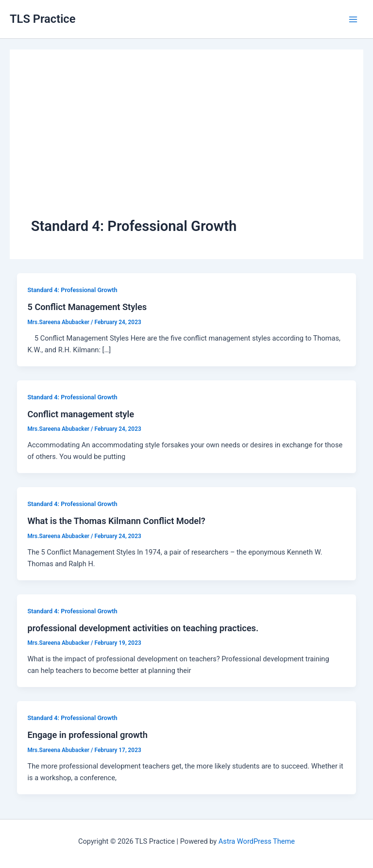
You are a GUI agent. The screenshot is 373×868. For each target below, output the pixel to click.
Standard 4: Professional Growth (72, 290)
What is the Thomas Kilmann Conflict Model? (116, 521)
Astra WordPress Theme (257, 841)
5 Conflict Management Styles (87, 307)
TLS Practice (42, 19)
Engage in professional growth (87, 735)
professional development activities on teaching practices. (143, 628)
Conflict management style (81, 414)
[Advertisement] (186, 144)
